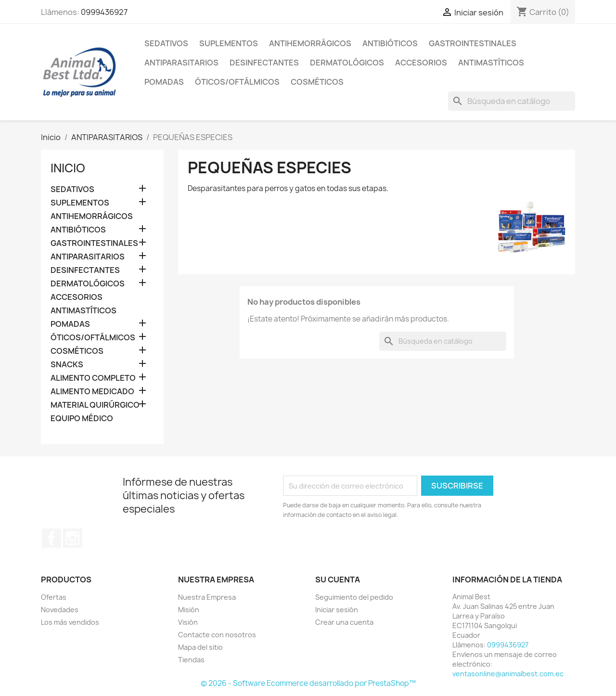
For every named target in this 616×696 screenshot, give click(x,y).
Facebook (51, 538)
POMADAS (164, 82)
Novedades (60, 610)
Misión (189, 610)
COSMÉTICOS (317, 82)
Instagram (73, 538)
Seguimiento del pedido (354, 597)
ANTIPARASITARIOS (181, 63)
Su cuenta (338, 580)
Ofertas (54, 597)
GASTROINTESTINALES (473, 43)
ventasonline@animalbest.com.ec (508, 674)
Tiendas (191, 660)
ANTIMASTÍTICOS (491, 63)
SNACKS (67, 365)
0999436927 (104, 12)
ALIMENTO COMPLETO (93, 378)
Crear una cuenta (344, 622)
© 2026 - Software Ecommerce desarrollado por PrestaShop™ (308, 683)
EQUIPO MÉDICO (82, 419)
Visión (188, 622)
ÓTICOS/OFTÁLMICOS (237, 82)
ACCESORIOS (421, 63)
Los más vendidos (70, 622)
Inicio (68, 168)
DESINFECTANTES (264, 63)
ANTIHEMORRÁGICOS (310, 43)
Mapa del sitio (200, 647)
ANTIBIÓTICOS (390, 43)
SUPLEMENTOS (229, 43)
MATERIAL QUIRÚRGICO (95, 405)
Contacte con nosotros (217, 635)
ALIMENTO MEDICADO (92, 392)
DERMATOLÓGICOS (347, 63)
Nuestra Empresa (207, 597)
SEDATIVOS (166, 43)
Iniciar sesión (337, 610)
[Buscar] (512, 101)
